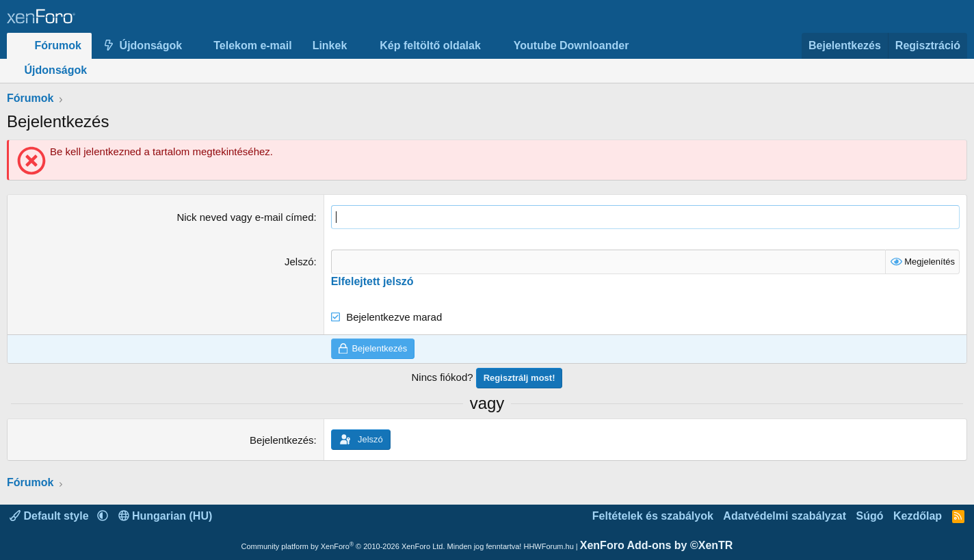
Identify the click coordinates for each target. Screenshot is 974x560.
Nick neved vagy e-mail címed (245, 217)
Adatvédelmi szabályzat (785, 516)
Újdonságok (151, 45)
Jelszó (299, 262)
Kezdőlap (918, 516)
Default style (51, 516)
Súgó (869, 516)
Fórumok (58, 45)
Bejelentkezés (281, 440)
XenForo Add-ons (657, 545)
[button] (193, 46)
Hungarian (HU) (166, 516)
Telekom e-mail (252, 45)
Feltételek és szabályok (653, 516)
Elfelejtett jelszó (372, 281)
